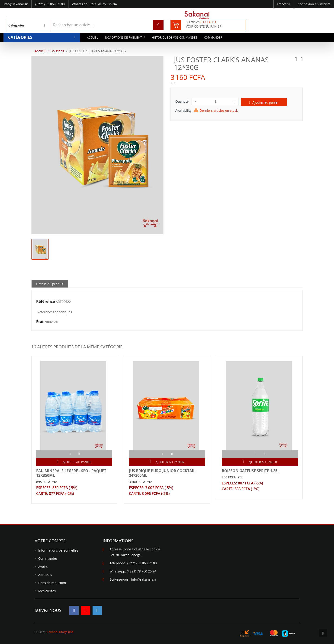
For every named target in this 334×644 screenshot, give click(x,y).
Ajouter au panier (264, 102)
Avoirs (43, 567)
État (40, 322)
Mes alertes (47, 591)
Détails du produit (50, 284)
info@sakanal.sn (143, 580)
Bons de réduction (52, 583)
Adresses (45, 575)
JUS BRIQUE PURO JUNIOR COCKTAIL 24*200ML (162, 473)
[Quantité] (215, 101)
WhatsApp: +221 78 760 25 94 (94, 4)
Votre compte (50, 541)
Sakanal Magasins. (60, 632)
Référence (46, 302)
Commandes (48, 559)
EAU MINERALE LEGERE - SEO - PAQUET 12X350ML (71, 473)
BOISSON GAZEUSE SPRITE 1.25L (251, 471)
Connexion (306, 4)
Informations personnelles (58, 551)
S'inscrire (324, 4)
